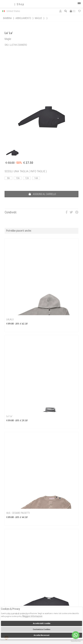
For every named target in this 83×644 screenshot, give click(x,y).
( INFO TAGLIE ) (38, 171)
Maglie (38, 18)
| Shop (13, 4)
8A (9, 178)
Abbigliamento (23, 18)
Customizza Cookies (42, 629)
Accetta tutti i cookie (42, 623)
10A (18, 178)
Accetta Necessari (41, 635)
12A (27, 178)
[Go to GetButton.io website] (76, 641)
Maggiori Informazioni (32, 616)
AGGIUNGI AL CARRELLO (42, 194)
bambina (7, 18)
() (73, 11)
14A (36, 178)
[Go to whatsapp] (76, 635)
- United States (13, 11)
